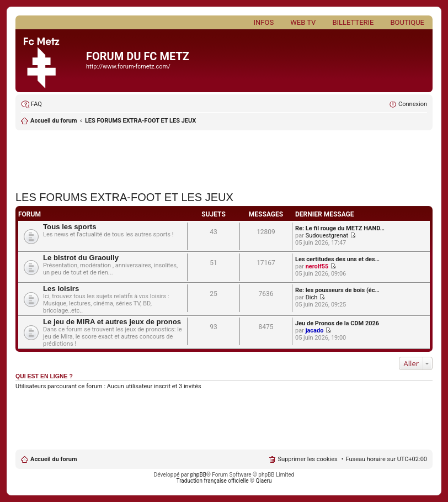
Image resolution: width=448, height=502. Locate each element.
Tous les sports (70, 227)
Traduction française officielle (213, 481)
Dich (312, 297)
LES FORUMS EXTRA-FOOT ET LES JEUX (140, 121)
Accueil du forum (54, 459)
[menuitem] (31, 104)
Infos (264, 22)
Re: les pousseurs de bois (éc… (337, 290)
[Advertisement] (224, 157)
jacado (315, 331)
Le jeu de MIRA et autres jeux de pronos (112, 322)
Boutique (407, 22)
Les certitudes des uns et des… (337, 259)
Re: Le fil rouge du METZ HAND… (340, 228)
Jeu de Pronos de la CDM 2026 (337, 323)
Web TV (303, 22)
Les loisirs (61, 289)
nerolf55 (317, 266)
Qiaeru (263, 481)
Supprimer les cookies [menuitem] (307, 459)
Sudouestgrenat (327, 236)
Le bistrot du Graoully (81, 258)
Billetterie (353, 22)
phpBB (198, 475)
